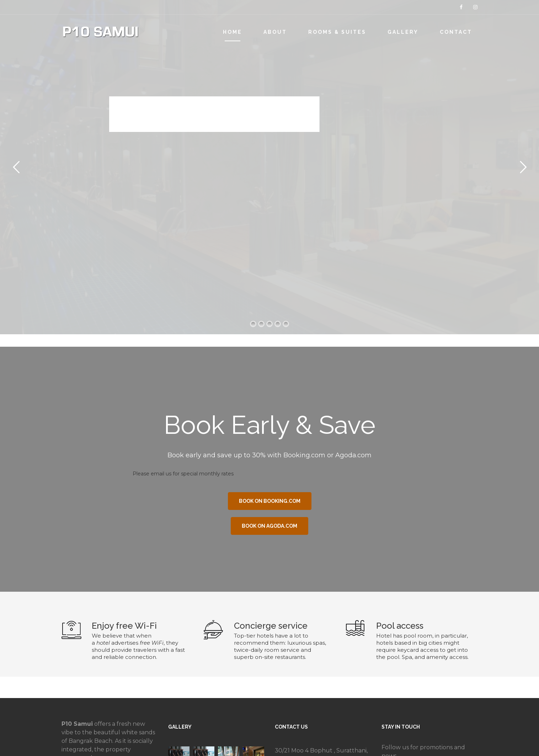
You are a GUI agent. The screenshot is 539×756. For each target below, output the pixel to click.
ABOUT (275, 32)
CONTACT (456, 32)
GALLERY (403, 32)
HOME (233, 32)
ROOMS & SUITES (337, 32)
